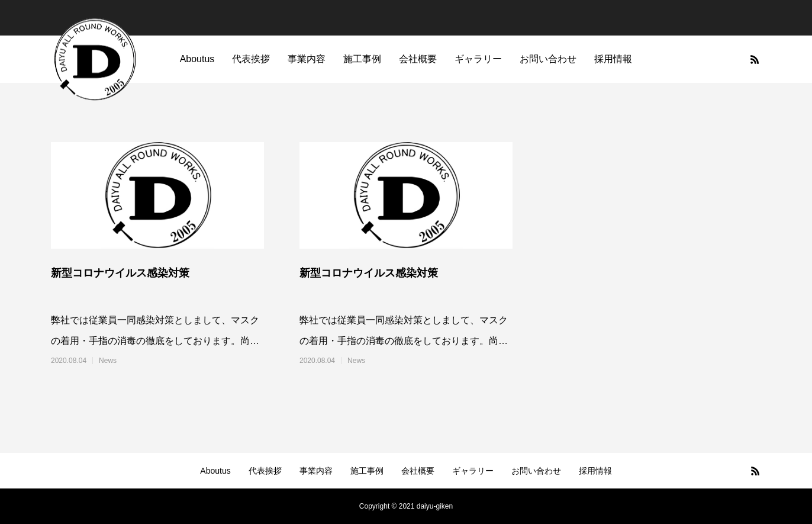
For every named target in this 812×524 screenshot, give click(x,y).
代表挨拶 (251, 59)
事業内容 (307, 59)
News (108, 361)
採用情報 (613, 59)
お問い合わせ (548, 59)
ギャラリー (478, 59)
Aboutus (197, 59)
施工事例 (362, 59)
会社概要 (418, 59)
